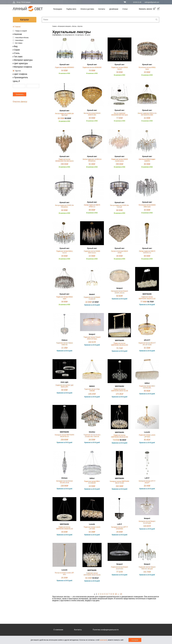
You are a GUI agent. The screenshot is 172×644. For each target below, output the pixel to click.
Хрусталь (18, 71)
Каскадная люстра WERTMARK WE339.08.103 (64, 436)
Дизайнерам (114, 9)
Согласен (135, 640)
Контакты (102, 9)
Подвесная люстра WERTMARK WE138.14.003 (120, 344)
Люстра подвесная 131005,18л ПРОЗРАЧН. (64, 206)
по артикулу (80, 35)
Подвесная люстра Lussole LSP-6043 (92, 528)
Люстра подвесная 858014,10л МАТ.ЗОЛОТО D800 (147, 114)
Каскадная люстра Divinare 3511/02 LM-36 (64, 482)
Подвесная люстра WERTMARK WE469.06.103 (64, 528)
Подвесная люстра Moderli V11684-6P (92, 298)
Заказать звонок (145, 9)
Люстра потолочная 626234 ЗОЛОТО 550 (92, 114)
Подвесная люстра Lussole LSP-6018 (147, 436)
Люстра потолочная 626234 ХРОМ (120, 252)
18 (121, 594)
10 (116, 594)
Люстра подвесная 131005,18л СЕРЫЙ (120, 206)
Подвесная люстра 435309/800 (92, 67)
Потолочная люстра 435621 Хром (147, 68)
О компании (58, 630)
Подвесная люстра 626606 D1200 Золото (119, 160)
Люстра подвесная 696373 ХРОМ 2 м (92, 206)
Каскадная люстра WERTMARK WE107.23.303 (120, 482)
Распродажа (58, 9)
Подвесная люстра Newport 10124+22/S (120, 568)
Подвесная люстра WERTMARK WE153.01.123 (147, 298)
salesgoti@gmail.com (152, 2)
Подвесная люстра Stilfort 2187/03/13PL (147, 387)
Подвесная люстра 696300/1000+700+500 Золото (64, 160)
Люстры (74, 26)
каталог (25, 20)
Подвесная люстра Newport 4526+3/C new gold (147, 568)
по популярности (68, 35)
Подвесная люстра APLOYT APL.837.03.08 (147, 344)
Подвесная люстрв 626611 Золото (64, 252)
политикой (103, 640)
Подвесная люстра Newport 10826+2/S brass (92, 338)
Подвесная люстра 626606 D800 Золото (92, 252)
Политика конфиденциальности (106, 630)
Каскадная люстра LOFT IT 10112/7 (147, 482)
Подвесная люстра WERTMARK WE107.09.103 (92, 574)
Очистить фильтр (20, 102)
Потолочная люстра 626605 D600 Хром (147, 206)
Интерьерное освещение (64, 26)
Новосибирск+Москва (22, 38)
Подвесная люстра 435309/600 (64, 67)
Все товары (19, 43)
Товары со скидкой (21, 31)
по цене (87, 35)
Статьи (125, 9)
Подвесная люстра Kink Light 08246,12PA (64, 386)
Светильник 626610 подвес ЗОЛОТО (147, 160)
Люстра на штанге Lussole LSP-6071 (64, 574)
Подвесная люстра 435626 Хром (64, 298)
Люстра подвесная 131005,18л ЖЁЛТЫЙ (64, 114)
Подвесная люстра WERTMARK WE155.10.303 (120, 436)
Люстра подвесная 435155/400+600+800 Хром (119, 114)
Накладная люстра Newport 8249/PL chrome (120, 292)
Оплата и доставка (87, 9)
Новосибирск (19, 40)
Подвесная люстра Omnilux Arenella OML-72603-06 (92, 436)
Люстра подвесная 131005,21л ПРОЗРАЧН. (92, 160)
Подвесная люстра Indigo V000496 (92, 390)
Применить (20, 94)
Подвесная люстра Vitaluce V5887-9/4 (64, 344)
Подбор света (71, 9)
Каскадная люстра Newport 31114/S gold (147, 522)
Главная (54, 26)
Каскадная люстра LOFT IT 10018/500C (120, 528)
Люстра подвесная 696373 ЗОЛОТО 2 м (147, 252)
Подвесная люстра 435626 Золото (119, 68)
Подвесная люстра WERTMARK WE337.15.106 (120, 390)
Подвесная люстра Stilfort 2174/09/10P (92, 482)
